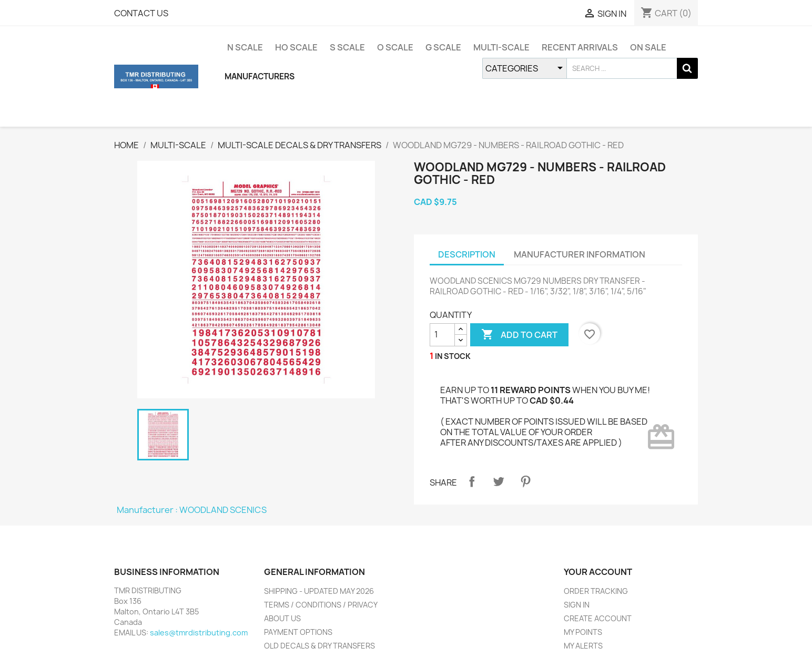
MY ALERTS (583, 646)
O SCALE (395, 47)
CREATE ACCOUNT (598, 618)
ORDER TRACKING (596, 591)
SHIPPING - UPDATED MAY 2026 (319, 591)
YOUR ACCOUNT (598, 572)
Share (472, 481)
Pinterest (525, 481)
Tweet (499, 481)
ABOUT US (282, 618)
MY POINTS (583, 632)
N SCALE (245, 47)
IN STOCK (453, 356)
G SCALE (443, 47)
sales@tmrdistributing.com (199, 633)
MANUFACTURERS (260, 76)
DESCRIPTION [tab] (467, 254)
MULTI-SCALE (501, 47)
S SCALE (347, 47)
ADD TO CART (519, 335)
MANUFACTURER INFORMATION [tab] (580, 254)
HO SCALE (296, 47)
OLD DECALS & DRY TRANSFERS (319, 646)
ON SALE (648, 47)
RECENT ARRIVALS (580, 47)
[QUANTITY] (442, 335)
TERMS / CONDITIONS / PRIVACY (321, 605)
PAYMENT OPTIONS (298, 632)
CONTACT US (141, 13)
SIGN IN (577, 605)
